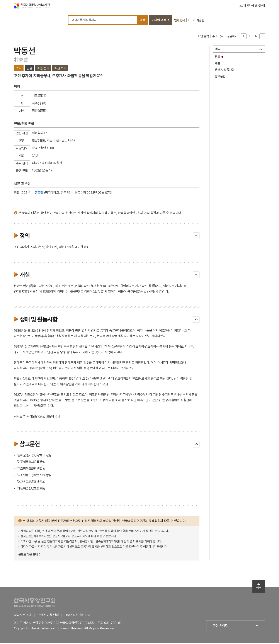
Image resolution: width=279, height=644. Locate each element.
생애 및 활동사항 (225, 71)
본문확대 (244, 37)
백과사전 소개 (23, 616)
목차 (218, 50)
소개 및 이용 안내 (252, 6)
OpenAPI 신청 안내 (77, 616)
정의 (218, 58)
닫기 (196, 237)
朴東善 (21, 61)
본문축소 (262, 37)
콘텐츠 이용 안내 (28, 556)
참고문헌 (220, 78)
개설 (218, 65)
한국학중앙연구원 (35, 604)
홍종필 (39, 194)
